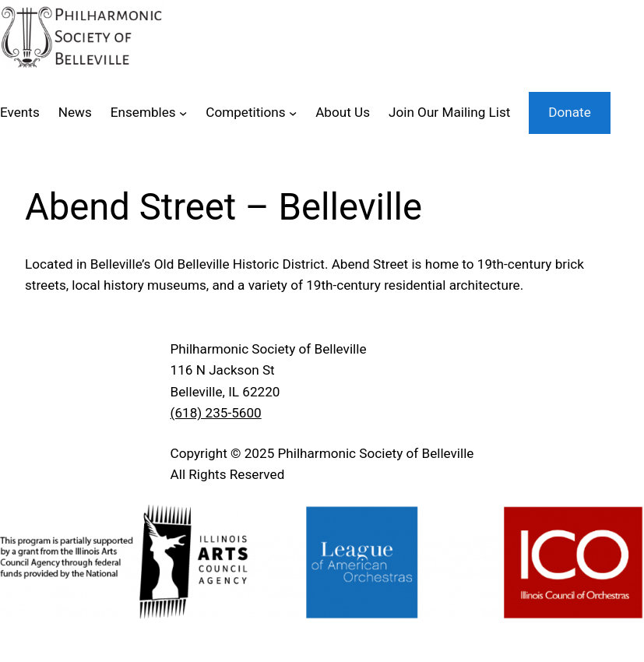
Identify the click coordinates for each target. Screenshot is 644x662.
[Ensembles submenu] (183, 113)
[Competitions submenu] (293, 113)
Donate (570, 112)
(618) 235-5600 (216, 413)
